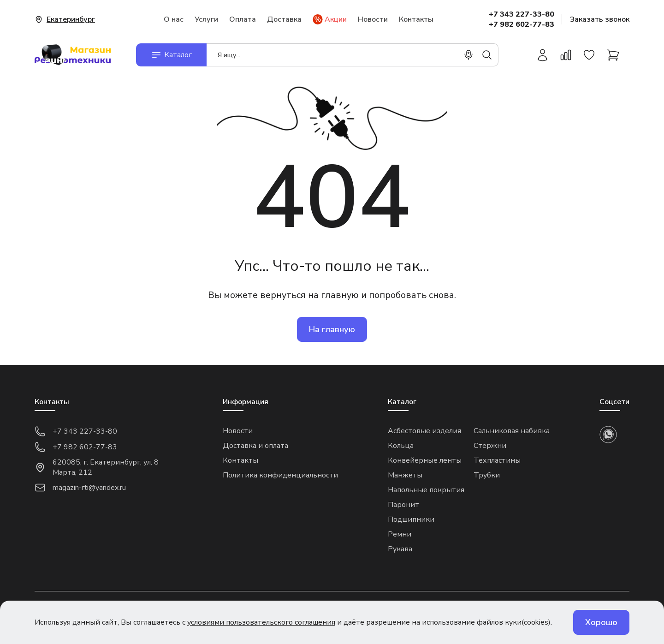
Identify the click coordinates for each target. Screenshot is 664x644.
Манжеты (405, 475)
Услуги (206, 19)
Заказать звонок (599, 19)
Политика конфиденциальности (280, 475)
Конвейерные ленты (425, 460)
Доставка (284, 19)
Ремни (400, 534)
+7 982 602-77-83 (522, 24)
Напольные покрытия (426, 490)
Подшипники (411, 519)
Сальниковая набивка (512, 431)
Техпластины (497, 460)
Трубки (487, 475)
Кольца (401, 446)
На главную (332, 329)
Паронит (403, 505)
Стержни (490, 446)
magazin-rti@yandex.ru (80, 488)
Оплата (243, 19)
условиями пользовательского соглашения (261, 622)
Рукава (400, 549)
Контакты (416, 19)
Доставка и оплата (255, 446)
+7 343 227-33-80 (522, 14)
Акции (330, 19)
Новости (373, 19)
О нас (174, 19)
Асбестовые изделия (424, 431)
